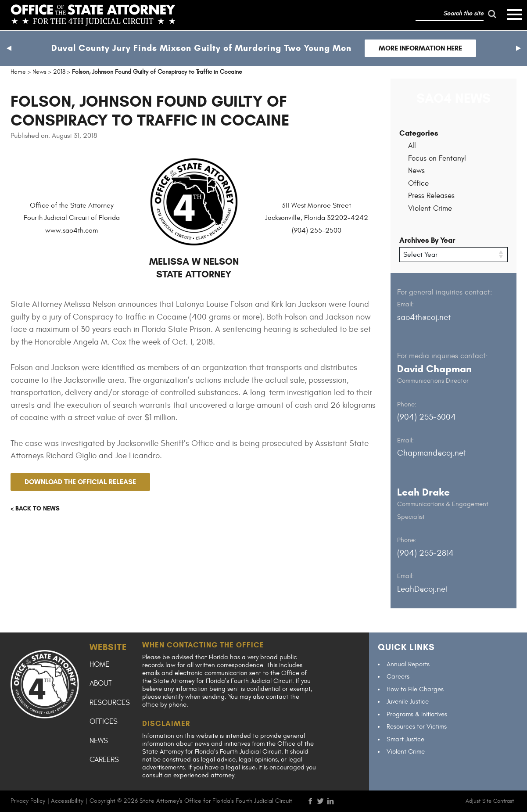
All (412, 146)
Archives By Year (427, 240)
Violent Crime (430, 208)
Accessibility (67, 801)
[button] (9, 48)
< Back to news (35, 508)
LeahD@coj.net (423, 589)
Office (418, 183)
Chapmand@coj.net (432, 453)
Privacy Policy (28, 801)
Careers (104, 760)
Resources (110, 703)
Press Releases (431, 196)
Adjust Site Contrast (490, 801)
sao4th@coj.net (424, 317)
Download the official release (80, 482)
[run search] (492, 14)
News (416, 171)
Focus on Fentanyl (437, 158)
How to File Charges (415, 689)
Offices (104, 722)
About (100, 683)
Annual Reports (408, 664)
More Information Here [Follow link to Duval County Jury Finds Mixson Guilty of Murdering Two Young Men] (420, 48)
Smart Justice (405, 739)
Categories (419, 133)
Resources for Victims (417, 727)
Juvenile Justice (408, 702)
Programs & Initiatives (417, 714)
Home (99, 665)
